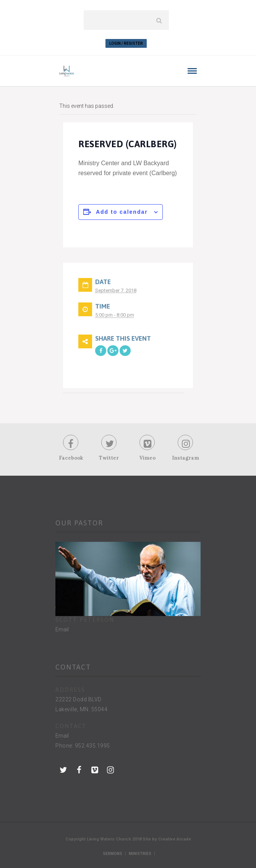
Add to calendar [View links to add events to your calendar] (122, 212)
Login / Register (126, 43)
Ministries (140, 854)
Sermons (113, 854)
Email (62, 629)
